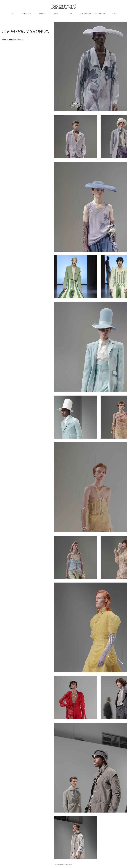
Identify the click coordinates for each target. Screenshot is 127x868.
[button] (12, 14)
